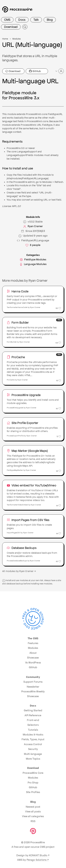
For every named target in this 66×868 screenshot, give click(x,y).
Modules (17, 39)
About (33, 653)
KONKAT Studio (38, 855)
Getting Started (33, 710)
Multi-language (33, 754)
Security (33, 749)
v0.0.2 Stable (33, 222)
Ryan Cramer (33, 226)
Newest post (33, 807)
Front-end (33, 720)
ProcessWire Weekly (33, 691)
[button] (59, 71)
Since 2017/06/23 (33, 231)
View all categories (33, 816)
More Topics (33, 759)
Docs (22, 20)
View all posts (33, 811)
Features (33, 643)
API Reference (33, 715)
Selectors (33, 725)
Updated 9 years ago (33, 236)
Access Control (33, 744)
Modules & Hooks (33, 735)
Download (11, 27)
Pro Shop (33, 783)
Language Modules (33, 264)
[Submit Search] (25, 27)
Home (5, 39)
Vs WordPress (33, 663)
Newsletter (33, 687)
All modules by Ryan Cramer (19, 571)
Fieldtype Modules (33, 260)
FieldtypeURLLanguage (33, 240)
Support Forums (33, 682)
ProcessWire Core (33, 773)
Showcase (33, 658)
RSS (33, 821)
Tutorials (33, 730)
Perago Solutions (37, 860)
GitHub (35, 71)
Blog (50, 20)
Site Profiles (33, 792)
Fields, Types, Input (33, 739)
